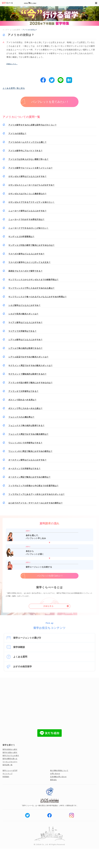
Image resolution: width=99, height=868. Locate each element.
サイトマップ (8, 774)
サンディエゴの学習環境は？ (21, 237)
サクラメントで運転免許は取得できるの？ (27, 374)
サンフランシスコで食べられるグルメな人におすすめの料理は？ (38, 297)
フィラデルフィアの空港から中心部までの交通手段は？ (34, 486)
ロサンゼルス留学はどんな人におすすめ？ (27, 176)
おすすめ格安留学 (23, 666)
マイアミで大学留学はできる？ (22, 331)
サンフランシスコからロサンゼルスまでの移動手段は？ (34, 280)
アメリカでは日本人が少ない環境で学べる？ (28, 159)
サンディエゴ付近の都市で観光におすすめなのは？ (32, 245)
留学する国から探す (10, 752)
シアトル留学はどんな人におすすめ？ (25, 340)
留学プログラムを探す (11, 756)
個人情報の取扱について (59, 770)
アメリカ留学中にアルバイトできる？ (25, 151)
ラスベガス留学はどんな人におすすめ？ (26, 254)
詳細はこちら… (12, 64)
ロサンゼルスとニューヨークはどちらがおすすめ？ (32, 185)
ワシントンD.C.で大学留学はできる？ (25, 443)
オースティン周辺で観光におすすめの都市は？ (30, 477)
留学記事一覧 (8, 765)
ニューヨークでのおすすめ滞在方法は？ (26, 219)
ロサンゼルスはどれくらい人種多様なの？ (27, 194)
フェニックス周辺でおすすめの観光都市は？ (28, 434)
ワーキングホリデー (10, 762)
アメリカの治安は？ (17, 134)
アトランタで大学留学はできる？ (23, 391)
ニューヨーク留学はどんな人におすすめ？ (27, 211)
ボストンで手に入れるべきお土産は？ (25, 408)
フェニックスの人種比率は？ (21, 417)
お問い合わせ (55, 774)
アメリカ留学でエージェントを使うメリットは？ (30, 168)
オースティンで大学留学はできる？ (24, 469)
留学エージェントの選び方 (27, 638)
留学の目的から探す (10, 749)
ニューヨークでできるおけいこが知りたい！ (28, 228)
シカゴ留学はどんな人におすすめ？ (24, 305)
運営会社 (53, 780)
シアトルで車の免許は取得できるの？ (25, 348)
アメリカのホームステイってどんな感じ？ (27, 142)
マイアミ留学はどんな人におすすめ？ (25, 323)
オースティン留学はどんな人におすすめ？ (27, 460)
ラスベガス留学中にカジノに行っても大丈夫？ (30, 262)
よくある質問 (20, 657)
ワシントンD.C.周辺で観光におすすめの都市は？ (30, 451)
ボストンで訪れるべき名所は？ (22, 400)
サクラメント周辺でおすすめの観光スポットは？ (30, 366)
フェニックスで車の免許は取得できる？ (26, 426)
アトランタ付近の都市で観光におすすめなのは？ (30, 383)
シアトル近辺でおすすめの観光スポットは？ (28, 357)
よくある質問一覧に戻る (14, 88)
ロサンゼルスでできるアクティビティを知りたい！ (32, 202)
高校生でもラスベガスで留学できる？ (25, 271)
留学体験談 (19, 647)
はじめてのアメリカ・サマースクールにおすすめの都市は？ (36, 503)
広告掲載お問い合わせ (58, 777)
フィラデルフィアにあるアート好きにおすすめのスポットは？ (37, 494)
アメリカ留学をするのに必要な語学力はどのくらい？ (32, 125)
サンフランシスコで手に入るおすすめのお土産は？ (32, 288)
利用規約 (6, 777)
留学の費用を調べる (10, 759)
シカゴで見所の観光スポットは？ (23, 314)
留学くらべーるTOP (10, 770)
